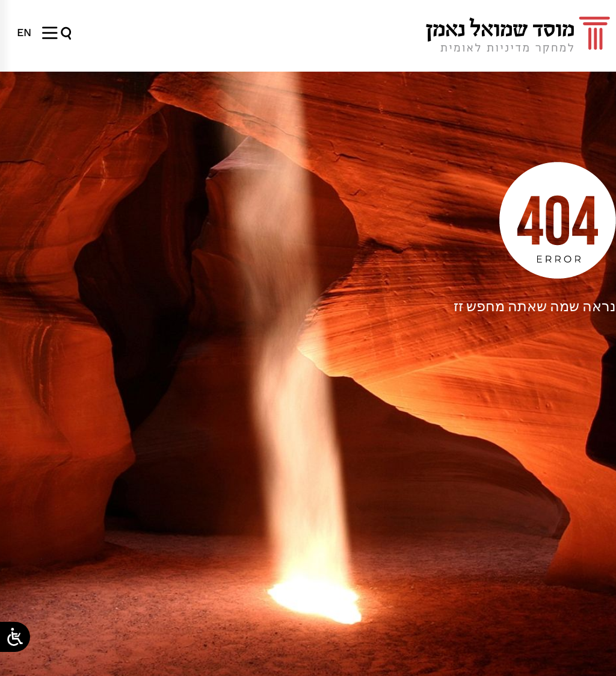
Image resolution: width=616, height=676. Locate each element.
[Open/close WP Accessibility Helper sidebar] (15, 637)
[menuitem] (24, 33)
